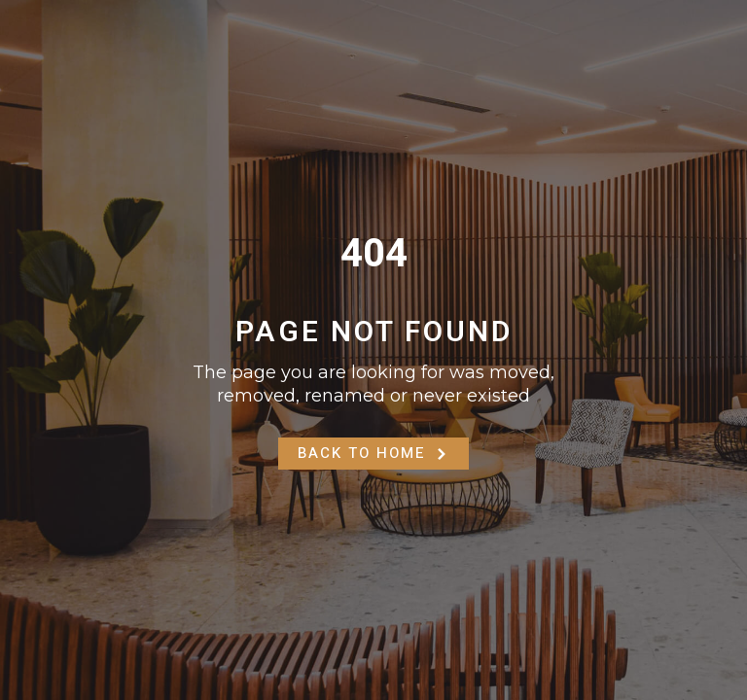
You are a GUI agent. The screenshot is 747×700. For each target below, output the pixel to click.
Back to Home (373, 453)
